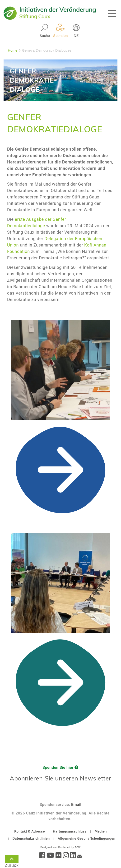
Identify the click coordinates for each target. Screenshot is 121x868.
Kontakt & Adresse (30, 831)
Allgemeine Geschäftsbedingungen (87, 839)
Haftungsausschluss (70, 831)
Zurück (12, 860)
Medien (101, 831)
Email (76, 805)
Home (13, 50)
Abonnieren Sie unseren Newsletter (60, 778)
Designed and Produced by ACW (60, 847)
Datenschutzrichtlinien (31, 839)
